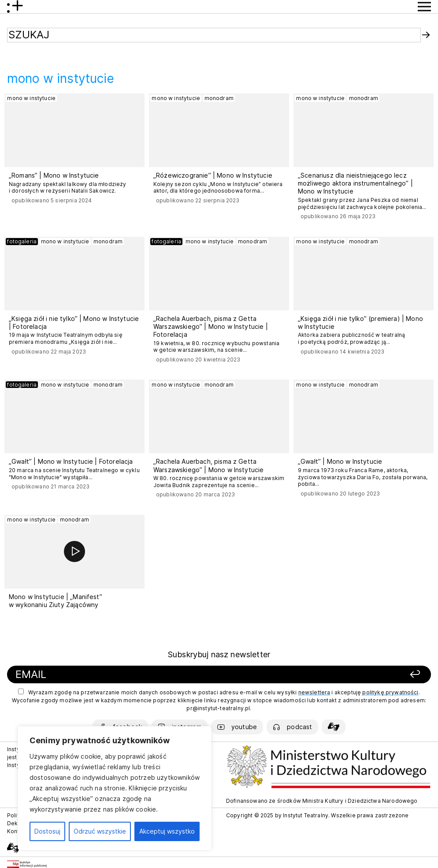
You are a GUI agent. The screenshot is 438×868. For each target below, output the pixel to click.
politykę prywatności (390, 692)
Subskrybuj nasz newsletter (219, 654)
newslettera (314, 692)
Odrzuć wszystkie (100, 831)
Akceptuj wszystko (167, 831)
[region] (115, 788)
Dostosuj (47, 831)
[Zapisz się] (342, 675)
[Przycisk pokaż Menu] (424, 7)
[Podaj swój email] (138, 675)
